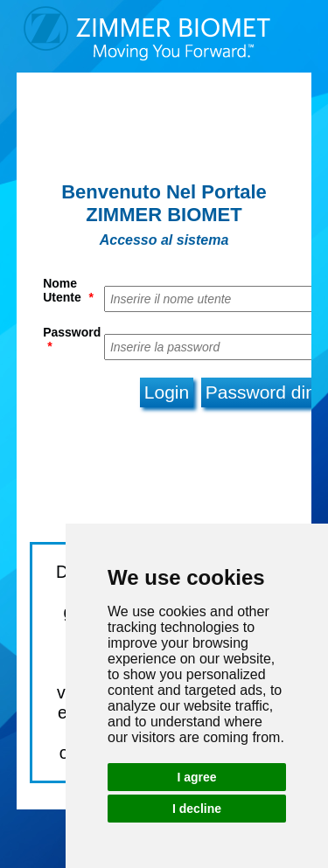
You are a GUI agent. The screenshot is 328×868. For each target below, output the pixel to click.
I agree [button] (196, 777)
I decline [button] (197, 809)
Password (72, 339)
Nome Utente (68, 290)
